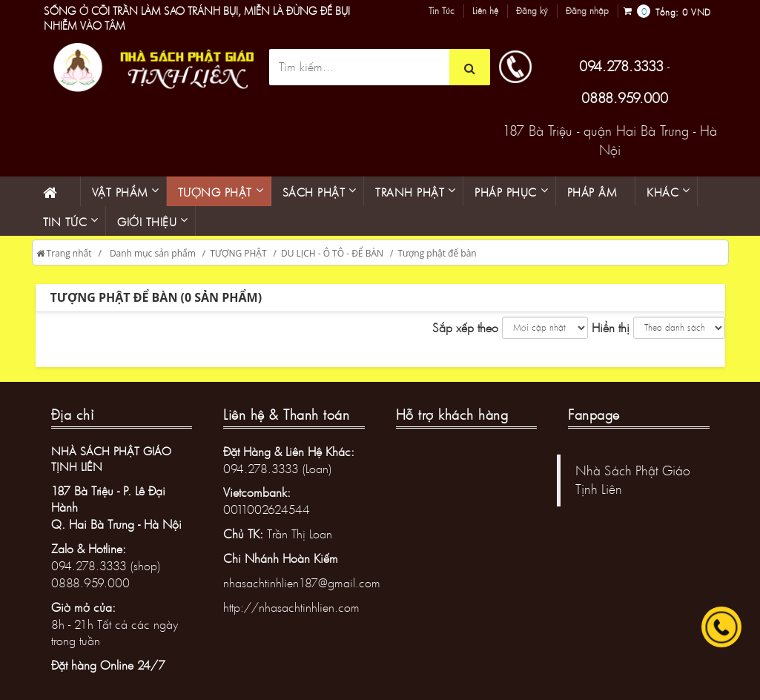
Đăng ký (532, 11)
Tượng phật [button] (215, 192)
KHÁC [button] (662, 192)
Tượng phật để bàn (437, 253)
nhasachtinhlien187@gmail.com (302, 582)
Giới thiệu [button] (147, 222)
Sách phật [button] (314, 192)
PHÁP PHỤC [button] (506, 192)
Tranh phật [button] (410, 192)
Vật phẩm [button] (120, 192)
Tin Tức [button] (65, 222)
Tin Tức (442, 11)
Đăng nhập (587, 11)
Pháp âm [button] (592, 192)
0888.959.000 (625, 98)
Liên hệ (485, 11)
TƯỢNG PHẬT (238, 253)
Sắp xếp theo (465, 327)
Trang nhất (64, 253)
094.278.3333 (621, 66)
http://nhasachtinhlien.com (291, 607)
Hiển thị (611, 327)
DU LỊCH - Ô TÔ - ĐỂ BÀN (332, 253)
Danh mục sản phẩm (153, 253)
